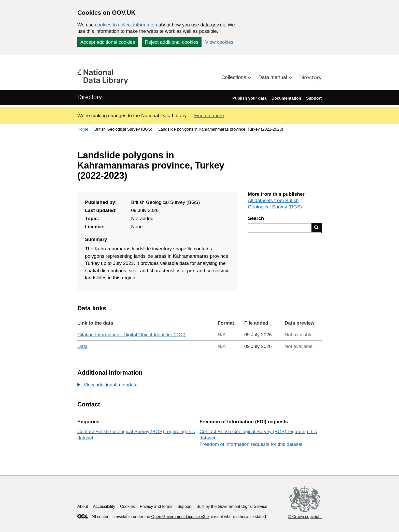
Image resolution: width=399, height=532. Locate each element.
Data (82, 346)
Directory (310, 78)
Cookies (127, 506)
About (83, 506)
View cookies (219, 42)
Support (314, 98)
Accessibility (104, 506)
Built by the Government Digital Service (232, 506)
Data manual (273, 77)
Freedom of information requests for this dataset (251, 444)
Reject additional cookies (172, 42)
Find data (317, 227)
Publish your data (249, 98)
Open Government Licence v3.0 (180, 517)
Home (83, 129)
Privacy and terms (156, 506)
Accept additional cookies (108, 42)
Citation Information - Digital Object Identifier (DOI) (131, 335)
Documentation (286, 98)
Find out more (209, 116)
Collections (234, 77)
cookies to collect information (126, 25)
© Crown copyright (305, 517)
